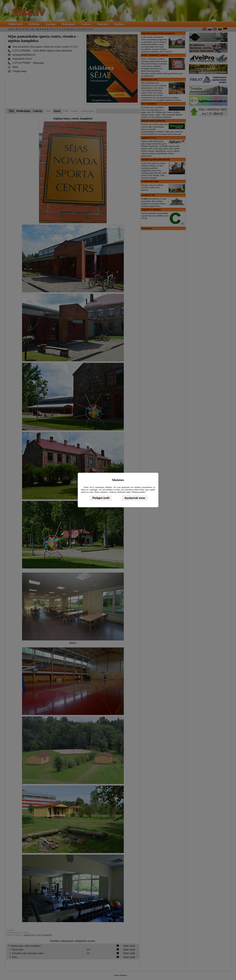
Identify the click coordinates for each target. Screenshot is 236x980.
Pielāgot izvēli (101, 498)
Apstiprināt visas (135, 498)
